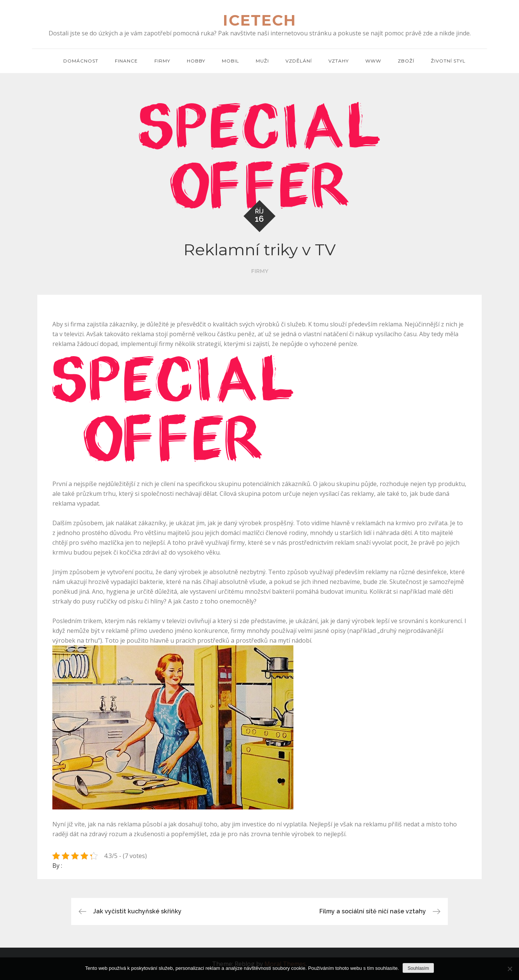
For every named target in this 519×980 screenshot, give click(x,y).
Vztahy (339, 61)
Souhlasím (418, 968)
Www (373, 61)
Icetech (260, 20)
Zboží (406, 61)
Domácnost (81, 61)
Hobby (196, 61)
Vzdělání (299, 61)
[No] (510, 969)
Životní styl (448, 61)
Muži (262, 61)
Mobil (230, 61)
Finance (126, 61)
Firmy (162, 61)
